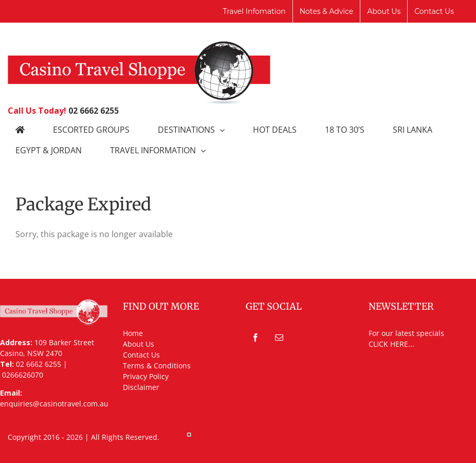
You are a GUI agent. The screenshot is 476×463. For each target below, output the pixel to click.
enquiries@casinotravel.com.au (54, 404)
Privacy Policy (146, 376)
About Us (139, 344)
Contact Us (141, 355)
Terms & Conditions (157, 366)
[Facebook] (255, 337)
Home (133, 333)
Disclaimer (141, 387)
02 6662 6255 (94, 111)
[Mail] (279, 337)
